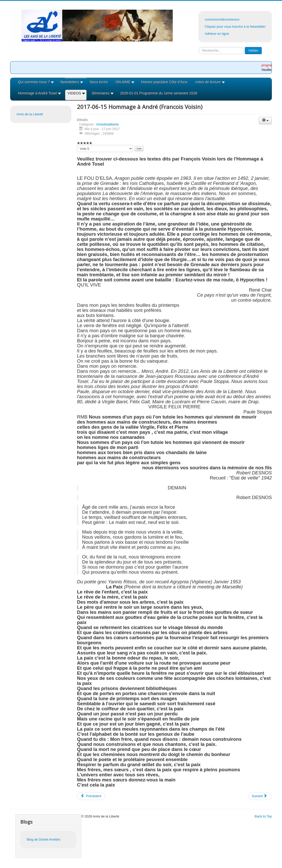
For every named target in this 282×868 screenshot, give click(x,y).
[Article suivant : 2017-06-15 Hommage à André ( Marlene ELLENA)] (260, 796)
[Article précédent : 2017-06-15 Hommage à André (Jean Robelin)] (91, 796)
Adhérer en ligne (217, 34)
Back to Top (263, 816)
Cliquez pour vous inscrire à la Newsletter (235, 27)
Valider (253, 50)
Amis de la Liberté (30, 114)
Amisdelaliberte (107, 124)
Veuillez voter (77, 145)
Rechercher (199, 47)
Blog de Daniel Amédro (44, 839)
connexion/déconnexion (222, 19)
